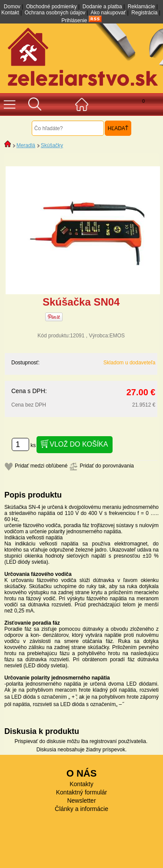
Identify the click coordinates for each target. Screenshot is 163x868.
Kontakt (10, 13)
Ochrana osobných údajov (55, 13)
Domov (12, 7)
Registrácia (144, 13)
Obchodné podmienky (52, 7)
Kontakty (81, 784)
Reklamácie (141, 7)
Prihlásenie (74, 20)
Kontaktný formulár (82, 792)
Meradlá (26, 145)
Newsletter (81, 801)
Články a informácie (81, 809)
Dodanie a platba (102, 7)
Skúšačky (52, 145)
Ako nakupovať (108, 13)
